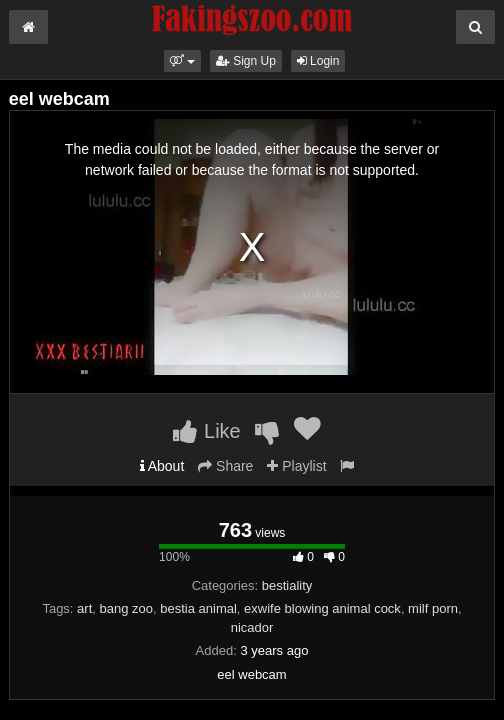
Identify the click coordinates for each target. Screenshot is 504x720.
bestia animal (198, 608)
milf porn (433, 608)
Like (206, 431)
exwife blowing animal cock (322, 608)
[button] (182, 61)
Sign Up (246, 61)
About (162, 466)
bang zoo (127, 608)
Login (318, 61)
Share (225, 466)
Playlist (296, 466)
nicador (252, 627)
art (84, 608)
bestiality (287, 585)
